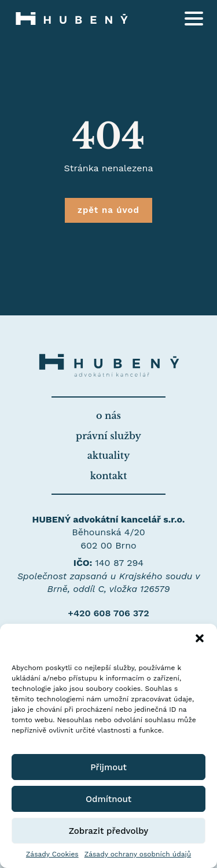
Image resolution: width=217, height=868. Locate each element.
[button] (200, 638)
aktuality (108, 455)
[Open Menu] (194, 19)
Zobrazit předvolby (109, 831)
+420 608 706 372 (108, 613)
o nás (108, 415)
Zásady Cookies (52, 854)
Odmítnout (108, 799)
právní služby (108, 436)
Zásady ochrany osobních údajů (138, 854)
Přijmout (108, 767)
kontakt (109, 476)
